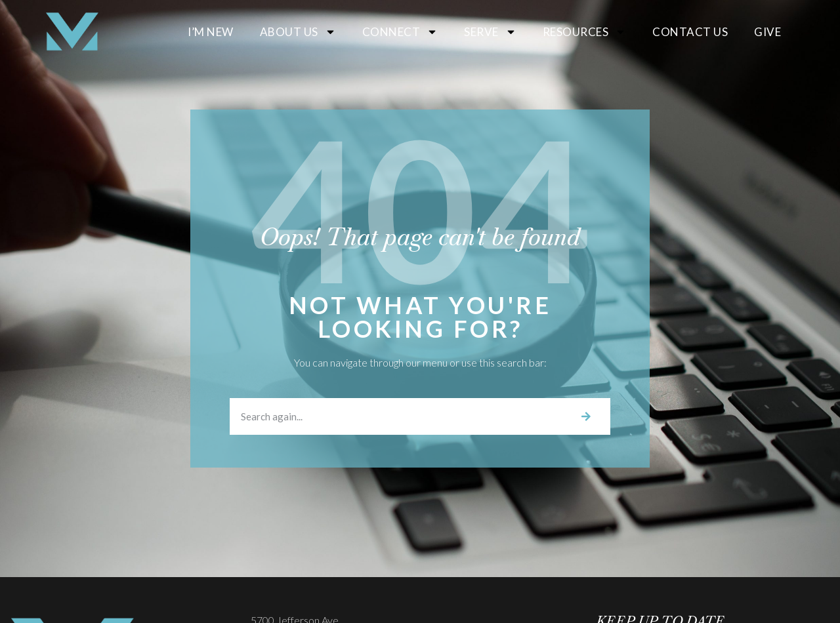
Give (767, 32)
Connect (400, 32)
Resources (585, 32)
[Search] (586, 416)
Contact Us (690, 32)
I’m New (211, 32)
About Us (298, 32)
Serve (490, 32)
